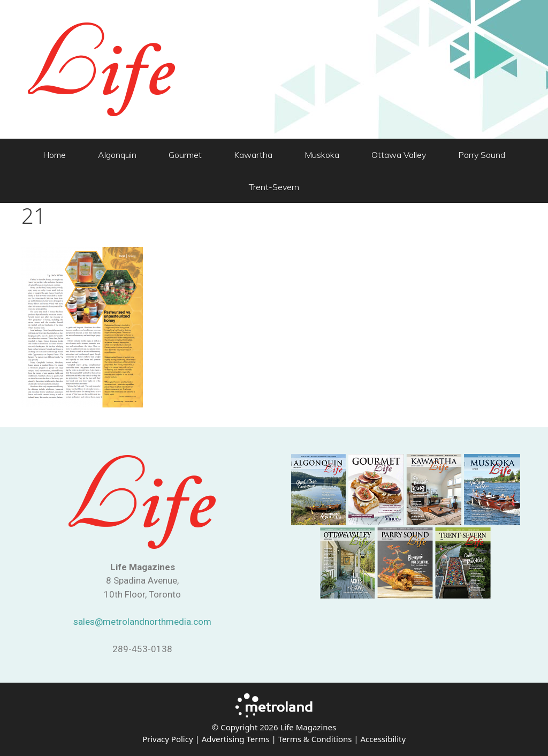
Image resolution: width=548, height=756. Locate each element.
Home (54, 155)
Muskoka (322, 155)
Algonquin (117, 155)
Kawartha (253, 155)
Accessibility (383, 739)
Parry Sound (482, 155)
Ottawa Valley (399, 155)
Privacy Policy (168, 739)
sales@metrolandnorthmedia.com (142, 622)
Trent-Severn (274, 187)
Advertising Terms (236, 739)
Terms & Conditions (315, 739)
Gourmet (185, 155)
